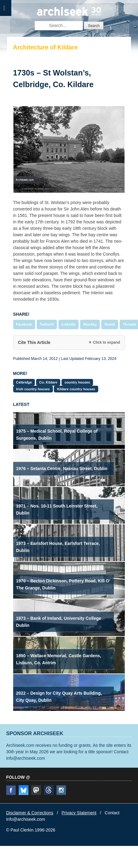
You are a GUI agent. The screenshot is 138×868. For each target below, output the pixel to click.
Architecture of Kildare (45, 47)
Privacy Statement (79, 813)
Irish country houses (33, 389)
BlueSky (90, 324)
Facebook (24, 324)
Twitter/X (47, 324)
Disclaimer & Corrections (30, 813)
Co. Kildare (48, 382)
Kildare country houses (76, 389)
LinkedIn (69, 324)
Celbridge (24, 382)
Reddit (110, 324)
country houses (77, 382)
